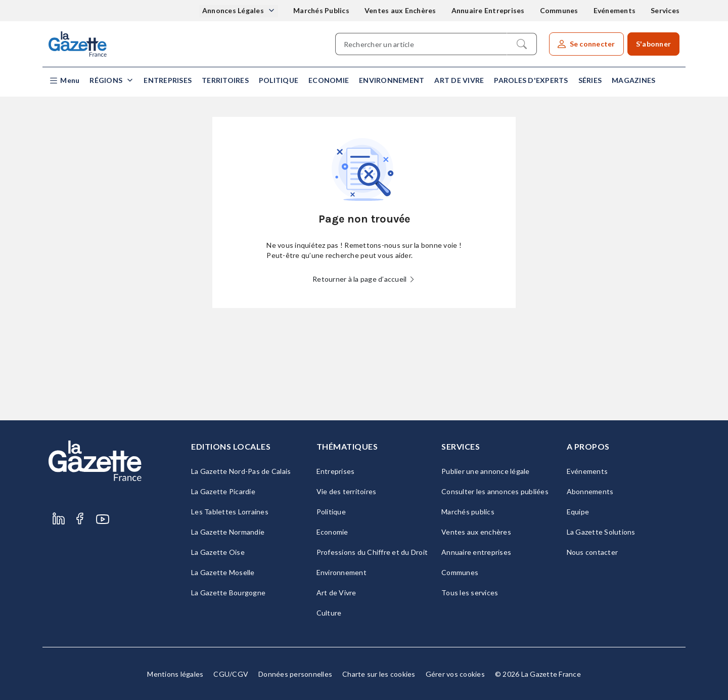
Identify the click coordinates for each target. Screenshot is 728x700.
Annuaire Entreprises (488, 10)
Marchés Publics (321, 10)
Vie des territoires (347, 491)
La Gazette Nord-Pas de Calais (241, 471)
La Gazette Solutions (601, 532)
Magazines (633, 80)
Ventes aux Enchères (400, 10)
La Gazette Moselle (223, 572)
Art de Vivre (459, 80)
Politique (279, 80)
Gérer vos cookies (455, 674)
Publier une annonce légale (486, 471)
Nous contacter (593, 552)
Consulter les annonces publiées (495, 491)
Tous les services (470, 593)
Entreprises (168, 80)
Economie (329, 80)
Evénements (615, 10)
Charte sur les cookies (379, 674)
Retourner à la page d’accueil (364, 279)
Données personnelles (295, 674)
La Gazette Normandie (228, 532)
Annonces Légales (234, 10)
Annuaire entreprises (476, 552)
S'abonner (653, 44)
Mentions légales (175, 674)
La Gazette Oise (218, 552)
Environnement (392, 80)
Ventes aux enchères (476, 532)
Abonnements (590, 491)
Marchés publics (468, 512)
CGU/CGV (231, 674)
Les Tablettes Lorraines (230, 512)
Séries (590, 80)
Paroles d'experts (531, 80)
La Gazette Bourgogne (228, 593)
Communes (559, 10)
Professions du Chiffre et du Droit (372, 552)
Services (665, 10)
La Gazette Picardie (223, 491)
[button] (64, 81)
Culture (329, 613)
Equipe (578, 512)
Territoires (225, 80)
